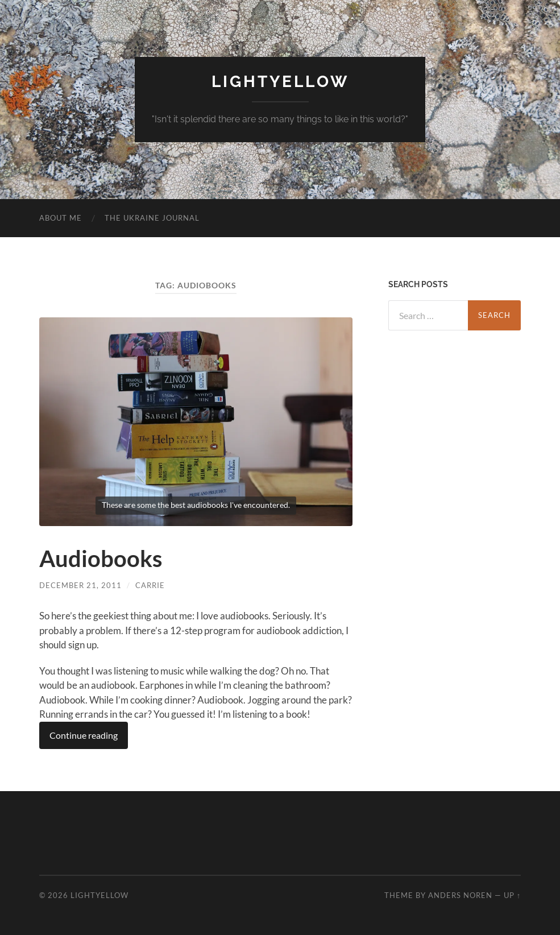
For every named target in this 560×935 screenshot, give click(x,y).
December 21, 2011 (80, 585)
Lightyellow (280, 82)
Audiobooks (101, 558)
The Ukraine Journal (152, 218)
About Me (61, 218)
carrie (150, 585)
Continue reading (84, 735)
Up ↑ (512, 895)
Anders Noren (460, 895)
